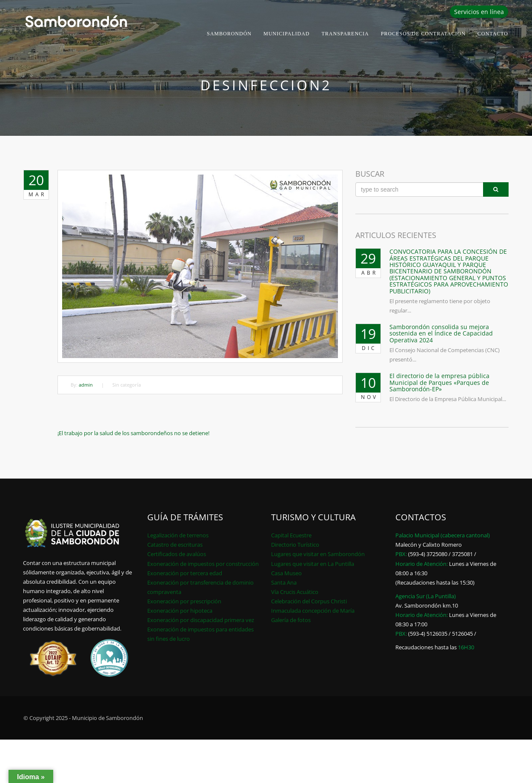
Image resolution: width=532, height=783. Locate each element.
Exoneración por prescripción (184, 601)
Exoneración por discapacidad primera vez (201, 620)
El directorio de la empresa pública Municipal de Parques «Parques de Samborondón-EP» (439, 382)
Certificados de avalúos (177, 554)
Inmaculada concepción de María (313, 611)
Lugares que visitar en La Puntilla (313, 564)
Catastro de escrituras (175, 545)
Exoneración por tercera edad (185, 573)
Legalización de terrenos (178, 535)
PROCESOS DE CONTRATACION (423, 34)
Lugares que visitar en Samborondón (318, 554)
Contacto (493, 34)
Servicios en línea (479, 12)
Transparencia (345, 34)
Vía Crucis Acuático (295, 592)
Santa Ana (284, 582)
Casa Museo (286, 573)
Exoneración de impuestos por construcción (203, 564)
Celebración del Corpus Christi (309, 601)
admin (86, 385)
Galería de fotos (291, 620)
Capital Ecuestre (291, 535)
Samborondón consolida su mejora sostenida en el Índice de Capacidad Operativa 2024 (441, 333)
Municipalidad (287, 34)
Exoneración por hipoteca (180, 611)
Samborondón (229, 34)
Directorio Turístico (295, 545)
